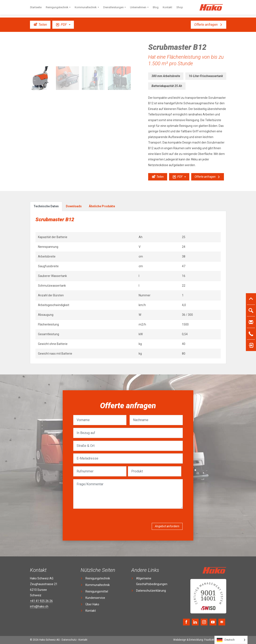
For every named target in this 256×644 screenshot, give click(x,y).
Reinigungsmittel (97, 591)
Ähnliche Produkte (102, 206)
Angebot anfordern (167, 526)
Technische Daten (46, 206)
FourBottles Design (200, 640)
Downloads (74, 206)
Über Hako (92, 604)
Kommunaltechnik (86, 7)
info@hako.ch (39, 606)
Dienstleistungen (113, 7)
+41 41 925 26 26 (41, 601)
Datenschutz (69, 640)
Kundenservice (95, 598)
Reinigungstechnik (57, 7)
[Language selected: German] (231, 640)
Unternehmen (138, 7)
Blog (156, 7)
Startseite (36, 7)
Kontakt (167, 7)
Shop (180, 7)
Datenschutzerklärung (151, 591)
